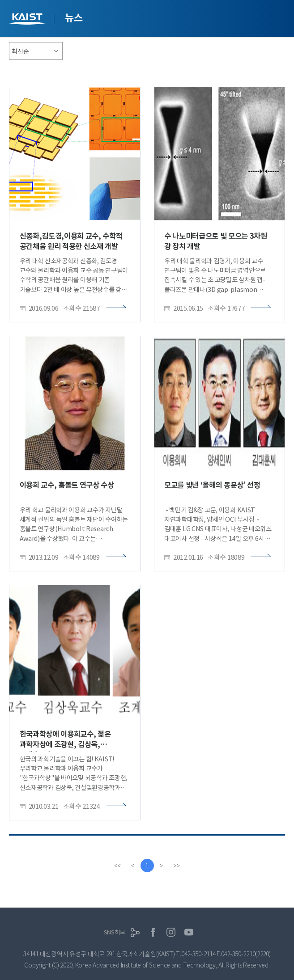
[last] (177, 866)
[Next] (162, 866)
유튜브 (189, 932)
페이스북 (153, 932)
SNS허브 (115, 932)
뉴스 (74, 18)
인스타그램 (171, 932)
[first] (118, 866)
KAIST (28, 20)
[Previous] (133, 866)
